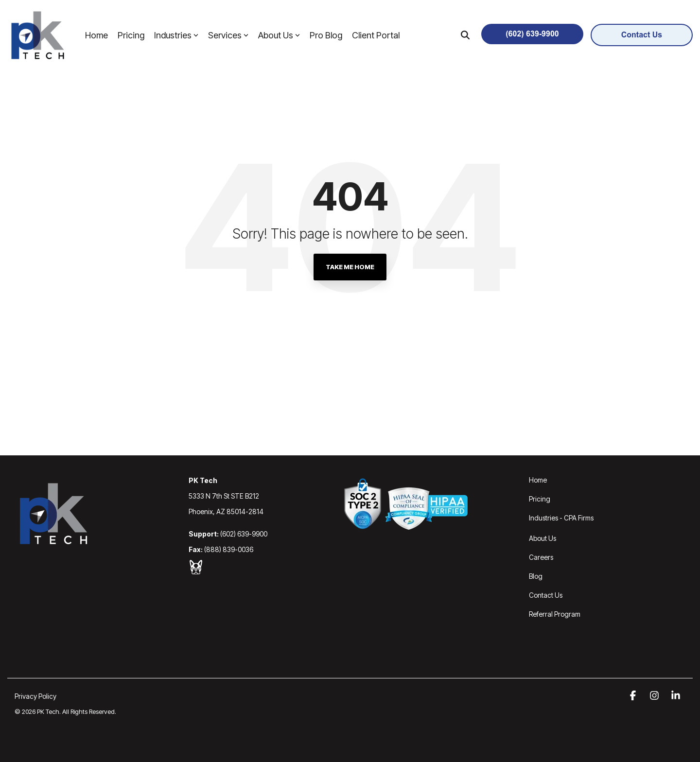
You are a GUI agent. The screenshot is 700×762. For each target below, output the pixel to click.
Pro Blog (326, 35)
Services (228, 35)
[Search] (465, 35)
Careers (541, 557)
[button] (634, 696)
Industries (176, 35)
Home (96, 35)
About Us (279, 35)
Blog (536, 576)
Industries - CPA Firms (561, 518)
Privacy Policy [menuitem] (35, 696)
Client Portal (376, 35)
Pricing (131, 35)
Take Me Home (350, 267)
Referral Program (555, 614)
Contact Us (546, 595)
